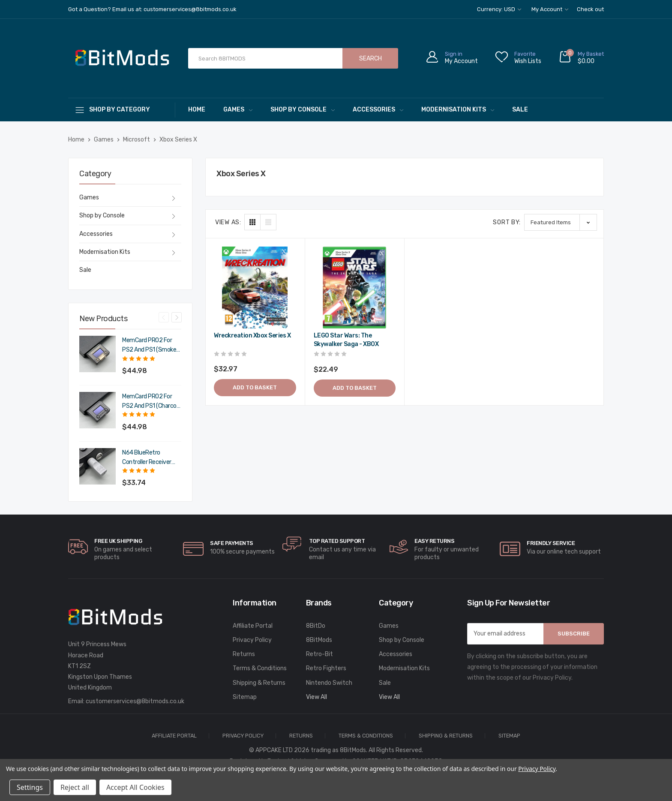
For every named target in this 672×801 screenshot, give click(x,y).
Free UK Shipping (118, 541)
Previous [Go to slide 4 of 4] (164, 317)
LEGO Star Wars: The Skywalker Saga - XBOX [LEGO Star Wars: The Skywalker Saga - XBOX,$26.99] (346, 340)
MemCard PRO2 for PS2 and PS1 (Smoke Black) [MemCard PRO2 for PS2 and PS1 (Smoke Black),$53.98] (149, 346)
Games (238, 110)
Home (197, 110)
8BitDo (316, 626)
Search (370, 59)
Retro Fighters (326, 668)
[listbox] (561, 222)
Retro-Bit (319, 654)
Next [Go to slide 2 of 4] (177, 317)
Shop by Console (303, 110)
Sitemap (245, 697)
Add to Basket (255, 387)
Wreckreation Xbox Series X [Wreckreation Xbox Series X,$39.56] (252, 336)
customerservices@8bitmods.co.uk (135, 701)
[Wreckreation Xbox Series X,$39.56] (255, 288)
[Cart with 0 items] (581, 59)
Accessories (378, 110)
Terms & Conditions (260, 668)
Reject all (75, 787)
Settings (30, 787)
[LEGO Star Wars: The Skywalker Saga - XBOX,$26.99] (355, 288)
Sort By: (507, 222)
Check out (590, 9)
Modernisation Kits (458, 110)
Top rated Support (337, 541)
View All (316, 697)
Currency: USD (499, 9)
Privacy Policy (252, 640)
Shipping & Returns (259, 683)
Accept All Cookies (135, 787)
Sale (520, 110)
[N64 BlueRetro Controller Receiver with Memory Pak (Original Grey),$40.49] (97, 466)
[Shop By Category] (122, 110)
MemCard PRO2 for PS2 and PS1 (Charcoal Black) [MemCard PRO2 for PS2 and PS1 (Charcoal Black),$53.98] (151, 402)
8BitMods (319, 640)
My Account (550, 9)
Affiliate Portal (253, 626)
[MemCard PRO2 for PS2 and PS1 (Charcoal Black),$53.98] (97, 410)
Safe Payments (232, 543)
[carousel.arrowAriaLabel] (78, 547)
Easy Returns (434, 541)
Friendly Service (551, 543)
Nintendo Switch (329, 683)
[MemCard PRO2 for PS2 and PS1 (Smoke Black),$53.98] (97, 354)
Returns (244, 654)
